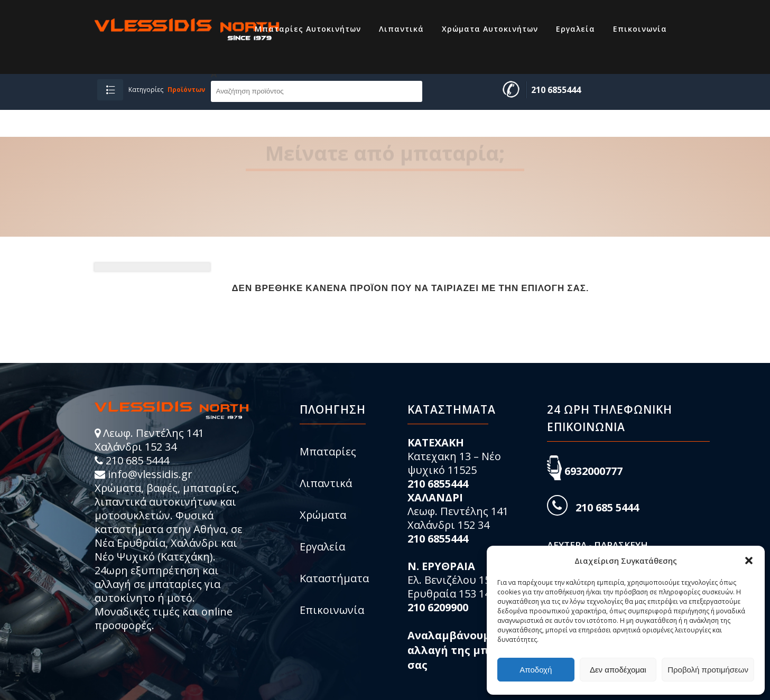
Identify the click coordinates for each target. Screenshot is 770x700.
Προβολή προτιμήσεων (708, 670)
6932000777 (593, 471)
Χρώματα (323, 515)
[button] (749, 561)
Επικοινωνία (332, 610)
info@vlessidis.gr (150, 474)
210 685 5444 (137, 460)
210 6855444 (556, 90)
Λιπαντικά (326, 483)
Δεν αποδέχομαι (618, 670)
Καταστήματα (334, 578)
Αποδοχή (536, 670)
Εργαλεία (322, 547)
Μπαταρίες (328, 451)
